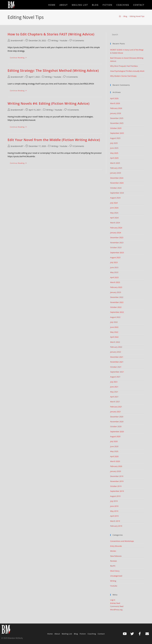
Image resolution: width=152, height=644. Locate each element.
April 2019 (114, 516)
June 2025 (114, 148)
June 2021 (114, 387)
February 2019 (116, 526)
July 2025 (114, 143)
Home (50, 634)
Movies (113, 551)
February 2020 (116, 466)
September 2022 (117, 312)
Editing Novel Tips (137, 16)
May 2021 (114, 392)
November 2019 (117, 481)
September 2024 (117, 193)
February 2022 (116, 347)
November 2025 (117, 123)
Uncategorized (116, 576)
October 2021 (116, 367)
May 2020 (114, 451)
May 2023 (114, 272)
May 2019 (114, 511)
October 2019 (116, 486)
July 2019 (114, 501)
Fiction (83, 634)
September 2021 (117, 372)
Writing (55, 41)
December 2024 (117, 178)
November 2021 (117, 362)
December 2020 (117, 417)
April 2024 (114, 218)
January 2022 (116, 352)
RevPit (113, 566)
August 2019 (115, 496)
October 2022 (116, 307)
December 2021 (117, 357)
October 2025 (116, 128)
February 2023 (116, 287)
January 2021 (116, 412)
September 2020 (117, 432)
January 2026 (116, 113)
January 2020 (116, 471)
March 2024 (115, 223)
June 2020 (114, 446)
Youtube (64, 41)
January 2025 (116, 173)
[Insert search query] (127, 35)
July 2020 (114, 441)
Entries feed (115, 603)
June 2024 (114, 208)
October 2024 (116, 188)
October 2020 (116, 426)
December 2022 (117, 297)
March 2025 (115, 163)
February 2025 (116, 168)
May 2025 (114, 153)
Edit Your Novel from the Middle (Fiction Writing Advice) (54, 140)
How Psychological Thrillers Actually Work (127, 71)
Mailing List (67, 634)
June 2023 (114, 267)
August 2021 (115, 377)
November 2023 (117, 243)
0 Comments (78, 41)
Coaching (92, 634)
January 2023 (116, 292)
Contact (101, 634)
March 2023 (115, 282)
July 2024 (114, 203)
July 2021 (114, 382)
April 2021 (114, 397)
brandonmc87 (17, 41)
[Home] (120, 16)
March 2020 (115, 461)
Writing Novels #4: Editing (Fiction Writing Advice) (49, 103)
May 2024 (114, 213)
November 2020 (117, 422)
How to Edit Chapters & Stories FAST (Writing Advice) (51, 34)
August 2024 (115, 198)
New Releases (116, 556)
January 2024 (116, 233)
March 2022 (115, 342)
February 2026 (116, 108)
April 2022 (114, 337)
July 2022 (114, 322)
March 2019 (115, 521)
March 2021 (115, 402)
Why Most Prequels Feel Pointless (124, 66)
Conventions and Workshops (122, 541)
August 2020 (115, 436)
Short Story (115, 571)
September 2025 (117, 133)
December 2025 (117, 118)
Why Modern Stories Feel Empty (123, 76)
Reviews (114, 561)
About (57, 634)
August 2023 (115, 257)
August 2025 (115, 138)
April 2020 (114, 456)
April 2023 (114, 277)
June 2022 (114, 327)
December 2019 (117, 476)
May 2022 (114, 332)
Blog (76, 634)
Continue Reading (19, 57)
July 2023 (114, 262)
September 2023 (117, 253)
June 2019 (114, 506)
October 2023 (116, 247)
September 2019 (117, 491)
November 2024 (117, 183)
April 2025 (114, 158)
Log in (113, 600)
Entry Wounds (116, 546)
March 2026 (115, 103)
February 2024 (116, 228)
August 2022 (115, 317)
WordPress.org (116, 610)
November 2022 (117, 302)
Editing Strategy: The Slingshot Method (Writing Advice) (53, 70)
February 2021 (116, 407)
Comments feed (117, 606)
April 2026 (114, 98)
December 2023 (117, 237)
